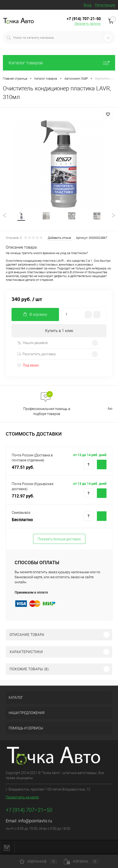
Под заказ (28, 365)
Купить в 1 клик (59, 331)
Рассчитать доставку (37, 354)
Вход (88, 5)
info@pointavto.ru (35, 821)
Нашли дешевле (32, 343)
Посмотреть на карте (22, 797)
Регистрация (105, 5)
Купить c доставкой (102, 464)
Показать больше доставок (59, 539)
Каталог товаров (59, 63)
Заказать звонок (88, 24)
